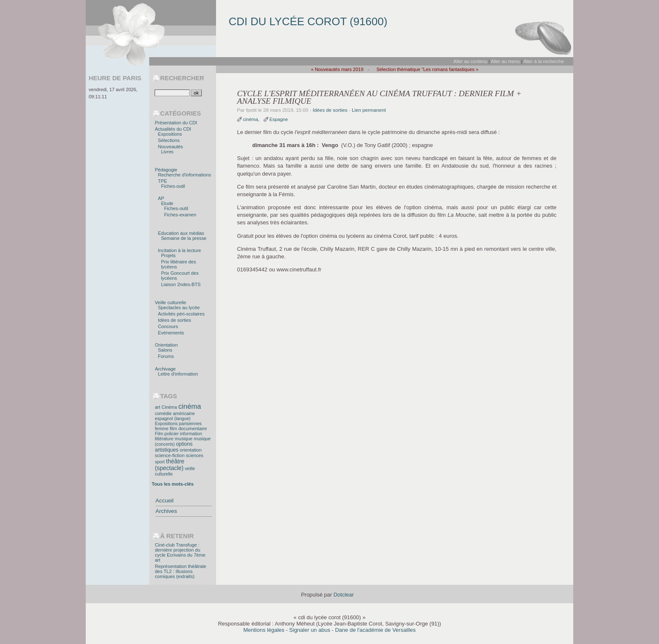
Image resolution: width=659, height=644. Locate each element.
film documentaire (188, 428)
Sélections (169, 140)
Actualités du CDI (173, 129)
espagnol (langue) (173, 418)
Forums (166, 356)
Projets (168, 255)
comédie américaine (175, 413)
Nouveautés (171, 147)
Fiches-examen (180, 215)
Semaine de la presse (184, 238)
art (157, 407)
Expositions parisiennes (178, 423)
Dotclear (343, 595)
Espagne (279, 119)
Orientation (166, 345)
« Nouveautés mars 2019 (337, 69)
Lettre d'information (178, 374)
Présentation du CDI (176, 123)
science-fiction (170, 455)
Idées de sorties (330, 110)
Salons (165, 350)
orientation (190, 450)
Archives (166, 511)
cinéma (250, 119)
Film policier (167, 434)
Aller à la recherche (543, 61)
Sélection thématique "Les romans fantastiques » (427, 69)
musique (184, 439)
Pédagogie (166, 170)
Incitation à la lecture (179, 250)
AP (161, 198)
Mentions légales (264, 630)
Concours (168, 326)
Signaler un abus (310, 630)
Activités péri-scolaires (181, 314)
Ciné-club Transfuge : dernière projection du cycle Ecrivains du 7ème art (180, 552)
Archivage (165, 369)
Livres (167, 152)
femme (161, 428)
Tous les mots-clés (173, 484)
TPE (163, 181)
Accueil (165, 501)
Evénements (171, 333)
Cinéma (170, 407)
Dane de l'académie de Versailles (375, 630)
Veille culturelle (170, 302)
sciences (194, 455)
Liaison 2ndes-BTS (181, 284)
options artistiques (174, 447)
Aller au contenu (471, 61)
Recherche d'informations (185, 175)
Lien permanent (369, 110)
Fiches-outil (173, 186)
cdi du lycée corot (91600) (308, 21)
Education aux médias (181, 233)
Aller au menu (505, 61)
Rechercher (182, 78)
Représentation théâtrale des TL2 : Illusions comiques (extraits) (180, 571)
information (191, 434)
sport (160, 462)
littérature (164, 439)
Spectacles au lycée (179, 308)
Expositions (170, 134)
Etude (167, 203)
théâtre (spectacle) (169, 465)
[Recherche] (172, 93)
